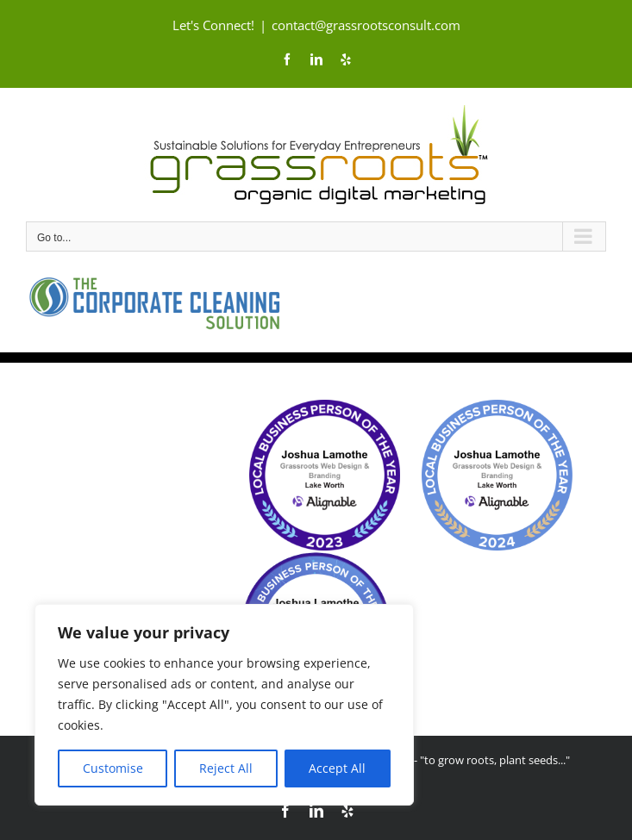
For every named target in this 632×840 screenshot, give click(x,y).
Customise (113, 768)
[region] (224, 705)
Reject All (226, 768)
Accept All (337, 768)
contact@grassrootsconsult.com (366, 25)
